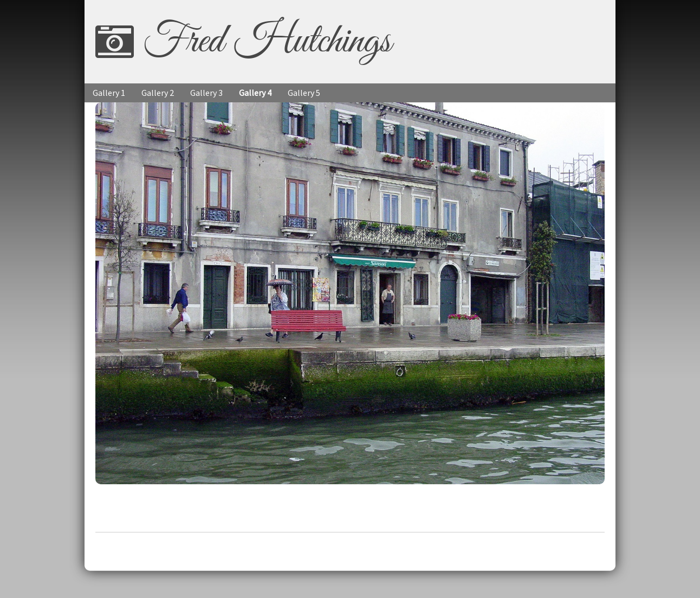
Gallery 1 (109, 93)
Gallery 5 (304, 93)
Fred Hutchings (267, 42)
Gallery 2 (158, 93)
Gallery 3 (206, 93)
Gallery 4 (255, 93)
